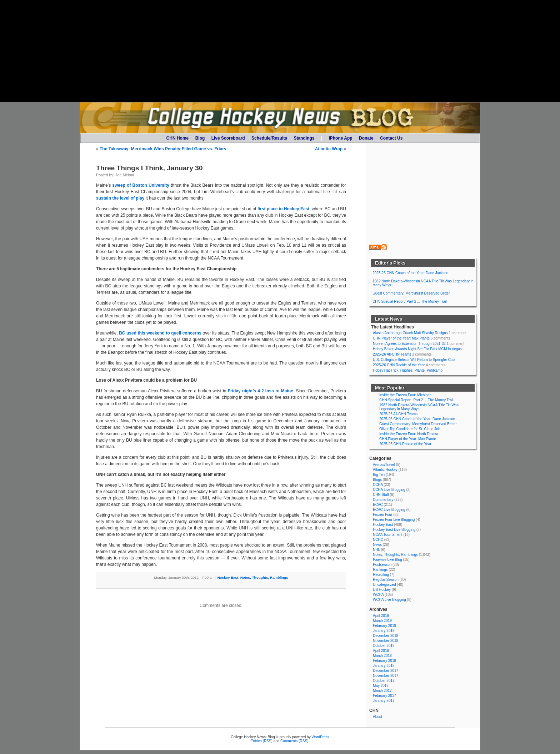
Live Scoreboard (228, 138)
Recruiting (381, 575)
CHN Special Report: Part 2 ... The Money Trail (410, 301)
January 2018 (384, 666)
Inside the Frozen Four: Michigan (405, 395)
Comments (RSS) (294, 741)
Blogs (377, 480)
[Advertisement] (280, 51)
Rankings (380, 570)
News (377, 545)
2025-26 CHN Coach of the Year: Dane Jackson (410, 273)
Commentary (383, 500)
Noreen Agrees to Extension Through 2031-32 (409, 344)
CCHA (378, 485)
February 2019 (384, 626)
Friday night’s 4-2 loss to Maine (261, 391)
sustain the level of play (120, 198)
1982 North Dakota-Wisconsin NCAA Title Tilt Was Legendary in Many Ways (423, 283)
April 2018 (381, 651)
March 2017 (382, 691)
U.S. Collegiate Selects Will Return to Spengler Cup (414, 360)
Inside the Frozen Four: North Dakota (409, 434)
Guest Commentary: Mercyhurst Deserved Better (411, 293)
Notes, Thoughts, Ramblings (264, 577)
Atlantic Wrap (329, 149)
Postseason (382, 565)
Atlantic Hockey (385, 470)
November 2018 (386, 641)
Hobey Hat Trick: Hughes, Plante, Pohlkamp (408, 370)
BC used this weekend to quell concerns (160, 333)
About (377, 717)
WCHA (378, 595)
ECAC (378, 505)
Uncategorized (384, 585)
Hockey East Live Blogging (394, 530)
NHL (376, 550)
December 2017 (386, 671)
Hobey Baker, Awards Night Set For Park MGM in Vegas (417, 349)
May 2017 (381, 686)
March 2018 (382, 656)
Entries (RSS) (262, 741)
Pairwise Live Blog (387, 560)
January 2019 (384, 631)
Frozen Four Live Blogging (394, 520)
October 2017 (384, 681)
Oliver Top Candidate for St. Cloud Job (410, 429)
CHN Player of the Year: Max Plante (401, 338)
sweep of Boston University (141, 185)
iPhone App (340, 138)
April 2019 (381, 616)
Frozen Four (382, 515)
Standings (304, 138)
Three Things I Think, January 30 (149, 168)
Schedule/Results (269, 138)
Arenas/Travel (384, 465)
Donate (366, 138)
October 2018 (384, 646)
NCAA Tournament (388, 535)
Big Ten (379, 475)
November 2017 (386, 676)
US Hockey (382, 590)
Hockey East (228, 577)
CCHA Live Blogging (389, 490)
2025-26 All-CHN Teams (392, 354)
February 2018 (384, 661)
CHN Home (178, 138)
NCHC (378, 540)
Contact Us (391, 138)
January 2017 (384, 701)
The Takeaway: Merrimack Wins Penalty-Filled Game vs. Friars (163, 149)
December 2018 (386, 636)
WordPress (320, 737)
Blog (200, 138)
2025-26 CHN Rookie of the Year (399, 365)
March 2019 (382, 621)
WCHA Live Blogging (389, 600)
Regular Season (386, 580)
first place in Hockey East (283, 209)
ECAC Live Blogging (389, 510)
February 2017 (384, 696)
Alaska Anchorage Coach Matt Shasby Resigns (410, 333)
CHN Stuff (381, 495)
